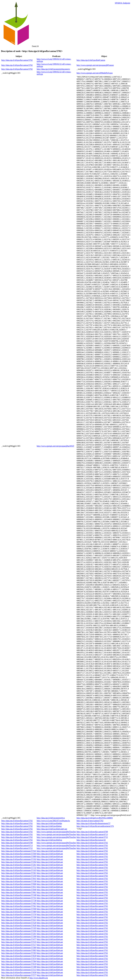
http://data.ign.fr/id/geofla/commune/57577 (19, 975)
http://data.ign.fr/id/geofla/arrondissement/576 (95, 826)
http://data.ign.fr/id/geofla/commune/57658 (19, 972)
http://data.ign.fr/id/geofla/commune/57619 (19, 964)
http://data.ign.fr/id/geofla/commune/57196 (19, 917)
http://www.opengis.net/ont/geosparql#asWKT (55, 446)
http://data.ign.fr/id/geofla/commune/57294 (19, 862)
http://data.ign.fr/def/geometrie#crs (51, 818)
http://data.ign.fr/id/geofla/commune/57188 (19, 967)
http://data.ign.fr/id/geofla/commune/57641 (19, 879)
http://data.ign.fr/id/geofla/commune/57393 (19, 953)
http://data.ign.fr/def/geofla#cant (50, 851)
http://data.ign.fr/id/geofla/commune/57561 (19, 906)
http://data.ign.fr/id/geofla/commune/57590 (19, 909)
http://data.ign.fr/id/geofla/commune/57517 (19, 945)
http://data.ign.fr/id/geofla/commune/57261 (19, 865)
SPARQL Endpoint (122, 3)
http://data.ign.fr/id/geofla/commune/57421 (19, 920)
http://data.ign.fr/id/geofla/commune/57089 (19, 857)
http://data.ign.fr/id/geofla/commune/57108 (19, 895)
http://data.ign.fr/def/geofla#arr (49, 826)
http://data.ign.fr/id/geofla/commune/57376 (19, 914)
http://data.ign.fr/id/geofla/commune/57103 (19, 870)
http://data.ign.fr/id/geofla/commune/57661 (19, 892)
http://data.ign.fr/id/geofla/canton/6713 (92, 834)
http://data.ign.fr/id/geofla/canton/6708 (92, 832)
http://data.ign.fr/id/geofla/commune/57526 (19, 923)
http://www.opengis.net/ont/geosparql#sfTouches (56, 832)
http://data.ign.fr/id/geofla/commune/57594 (19, 854)
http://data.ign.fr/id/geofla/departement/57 (94, 823)
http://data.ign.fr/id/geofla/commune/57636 (19, 925)
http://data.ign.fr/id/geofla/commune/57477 (19, 939)
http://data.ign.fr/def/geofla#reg (49, 840)
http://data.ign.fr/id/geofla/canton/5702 (17, 60)
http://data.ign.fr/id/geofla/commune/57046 (19, 890)
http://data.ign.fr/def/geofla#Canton (91, 60)
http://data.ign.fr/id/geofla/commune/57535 (19, 942)
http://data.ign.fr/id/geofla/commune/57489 (19, 912)
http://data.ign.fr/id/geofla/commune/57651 (19, 887)
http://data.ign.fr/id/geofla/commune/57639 (19, 956)
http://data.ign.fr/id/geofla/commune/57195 (19, 928)
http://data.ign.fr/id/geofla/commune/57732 (19, 868)
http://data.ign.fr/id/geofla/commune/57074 (19, 959)
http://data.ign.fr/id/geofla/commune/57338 (19, 881)
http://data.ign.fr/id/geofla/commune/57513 (19, 970)
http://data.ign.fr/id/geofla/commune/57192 (19, 859)
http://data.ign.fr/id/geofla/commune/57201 (19, 934)
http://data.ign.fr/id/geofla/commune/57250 (19, 876)
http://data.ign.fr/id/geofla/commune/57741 (19, 898)
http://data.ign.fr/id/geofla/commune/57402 (19, 903)
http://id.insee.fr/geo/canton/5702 (90, 821)
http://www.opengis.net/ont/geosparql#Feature (95, 65)
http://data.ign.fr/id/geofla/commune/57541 (19, 851)
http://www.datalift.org (39, 978)
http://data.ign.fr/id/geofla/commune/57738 (19, 901)
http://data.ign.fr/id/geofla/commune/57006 (19, 884)
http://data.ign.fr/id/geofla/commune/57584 (19, 961)
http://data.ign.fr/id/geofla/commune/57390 (19, 937)
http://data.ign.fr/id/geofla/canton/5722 (92, 837)
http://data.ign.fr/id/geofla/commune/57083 (19, 950)
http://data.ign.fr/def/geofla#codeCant (52, 829)
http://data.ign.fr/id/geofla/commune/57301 (19, 873)
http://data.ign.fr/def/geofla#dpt (49, 823)
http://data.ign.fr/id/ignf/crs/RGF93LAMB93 (95, 818)
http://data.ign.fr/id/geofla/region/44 (91, 840)
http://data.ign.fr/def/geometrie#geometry (53, 69)
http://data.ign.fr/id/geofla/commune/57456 (19, 931)
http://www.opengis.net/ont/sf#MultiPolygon (95, 73)
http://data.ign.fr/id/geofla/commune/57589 (19, 948)
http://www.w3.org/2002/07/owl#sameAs (53, 821)
